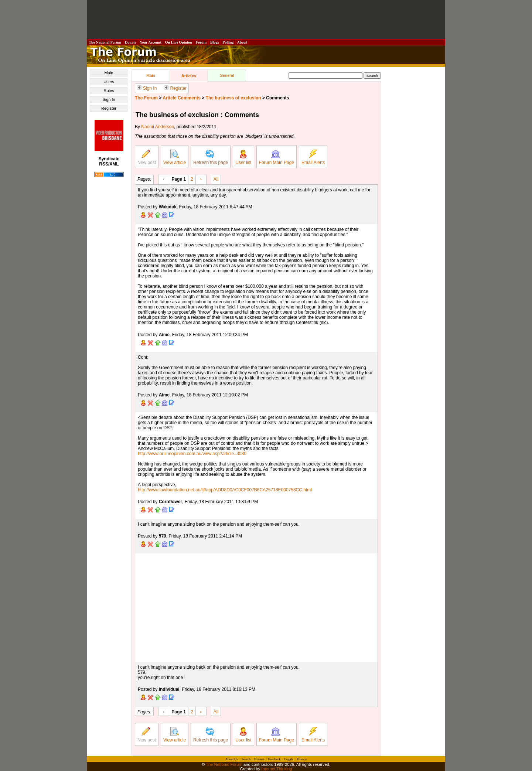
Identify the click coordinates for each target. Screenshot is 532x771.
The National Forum (105, 42)
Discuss (259, 759)
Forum (201, 42)
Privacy (302, 759)
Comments (277, 98)
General (227, 75)
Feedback (274, 759)
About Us (232, 759)
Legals (289, 759)
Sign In (109, 99)
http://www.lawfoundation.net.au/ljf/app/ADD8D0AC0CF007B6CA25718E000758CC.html (225, 490)
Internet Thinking (277, 769)
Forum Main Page (277, 157)
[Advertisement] (266, 20)
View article (175, 157)
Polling (228, 42)
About (242, 42)
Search (246, 759)
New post (147, 157)
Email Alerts (313, 157)
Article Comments (182, 98)
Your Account (151, 42)
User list (243, 157)
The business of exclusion (233, 98)
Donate (131, 42)
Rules (109, 91)
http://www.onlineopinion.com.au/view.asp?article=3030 (192, 454)
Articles (189, 76)
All (216, 179)
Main (109, 73)
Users (109, 82)
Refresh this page (211, 157)
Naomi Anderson (158, 127)
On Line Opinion (178, 42)
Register (109, 108)
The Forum (146, 98)
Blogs (215, 42)
